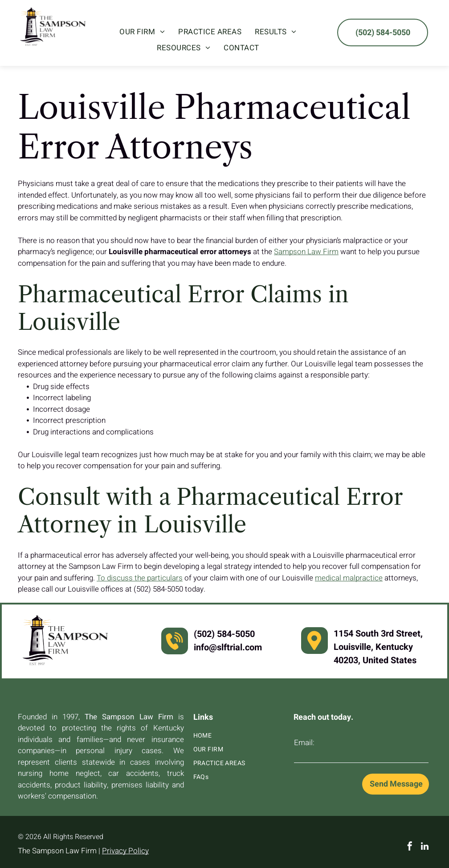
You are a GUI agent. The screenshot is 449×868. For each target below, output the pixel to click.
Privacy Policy (125, 851)
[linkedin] (425, 847)
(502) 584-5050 (224, 634)
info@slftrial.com (228, 647)
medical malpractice (349, 578)
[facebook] (410, 847)
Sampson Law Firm (306, 252)
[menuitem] (142, 32)
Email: (304, 743)
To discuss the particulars (140, 578)
